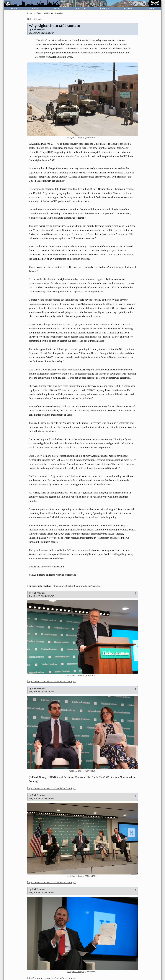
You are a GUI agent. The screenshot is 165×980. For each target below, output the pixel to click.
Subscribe (80, 8)
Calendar (105, 8)
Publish (128, 8)
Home (14, 8)
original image (76, 138)
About (35, 8)
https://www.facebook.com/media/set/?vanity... (77, 586)
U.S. (29, 19)
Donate (150, 8)
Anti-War (38, 19)
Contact (57, 8)
